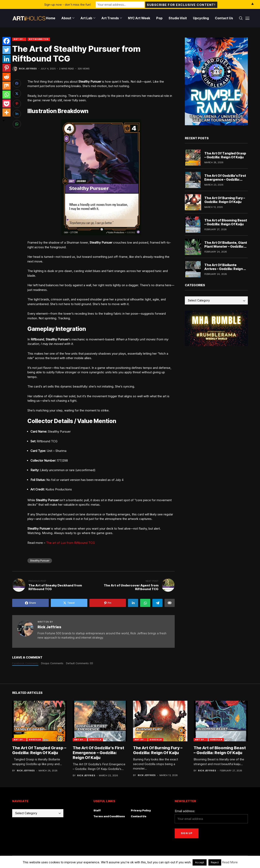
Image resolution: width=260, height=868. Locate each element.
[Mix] (6, 86)
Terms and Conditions (109, 816)
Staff (97, 810)
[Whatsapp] (6, 95)
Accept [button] (200, 862)
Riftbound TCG (39, 39)
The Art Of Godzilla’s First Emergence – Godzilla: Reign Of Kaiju (225, 179)
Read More (230, 862)
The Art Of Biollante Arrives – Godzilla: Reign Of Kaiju (226, 269)
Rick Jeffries (28, 69)
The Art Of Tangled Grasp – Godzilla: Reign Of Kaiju (225, 155)
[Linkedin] (6, 59)
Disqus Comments (52, 663)
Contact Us (139, 816)
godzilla (35, 740)
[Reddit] (6, 77)
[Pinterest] (6, 68)
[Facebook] (6, 41)
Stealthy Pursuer (40, 561)
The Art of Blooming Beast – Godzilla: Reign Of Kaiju (226, 222)
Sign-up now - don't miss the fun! (68, 4)
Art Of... (19, 39)
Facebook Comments (25, 663)
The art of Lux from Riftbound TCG (70, 543)
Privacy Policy (141, 810)
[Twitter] (6, 50)
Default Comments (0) (80, 663)
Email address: (185, 811)
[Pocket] (6, 104)
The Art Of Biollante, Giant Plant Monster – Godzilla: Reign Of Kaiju (226, 246)
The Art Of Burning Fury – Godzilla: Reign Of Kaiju (225, 200)
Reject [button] (215, 862)
